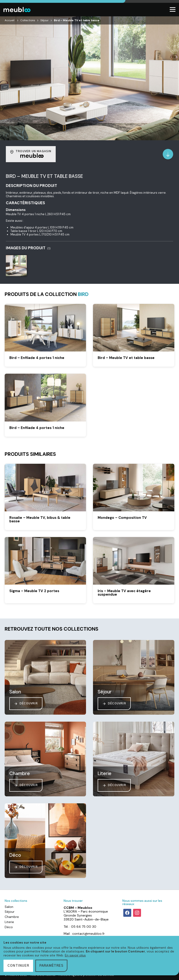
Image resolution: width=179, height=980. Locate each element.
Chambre (12, 917)
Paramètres (51, 966)
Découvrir (26, 704)
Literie (9, 922)
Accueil (10, 20)
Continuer (18, 966)
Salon (9, 907)
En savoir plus (75, 955)
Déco (9, 927)
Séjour (45, 20)
